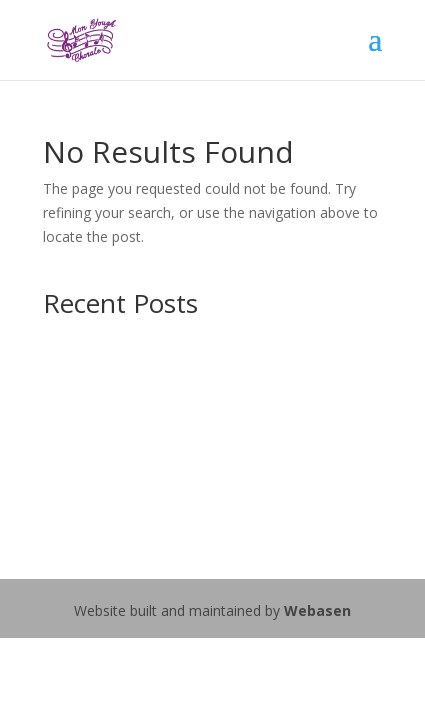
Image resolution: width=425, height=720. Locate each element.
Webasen (317, 610)
